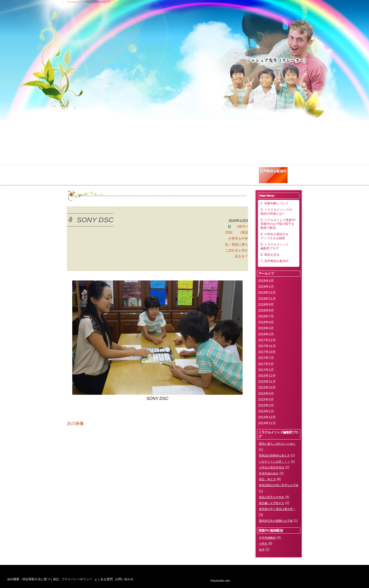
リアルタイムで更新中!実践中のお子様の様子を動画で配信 (154, 174)
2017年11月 (267, 346)
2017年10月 (267, 352)
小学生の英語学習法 (272, 468)
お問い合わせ (124, 579)
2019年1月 (266, 287)
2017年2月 (266, 364)
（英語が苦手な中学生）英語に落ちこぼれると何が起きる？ (237, 244)
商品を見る (247, 171)
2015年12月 (267, 376)
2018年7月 (266, 316)
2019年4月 (266, 281)
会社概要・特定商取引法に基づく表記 (33, 579)
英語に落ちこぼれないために (277, 444)
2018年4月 (266, 328)
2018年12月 (267, 292)
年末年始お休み (269, 473)
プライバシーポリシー (77, 579)
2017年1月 (266, 370)
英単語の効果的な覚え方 (274, 456)
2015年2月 (266, 405)
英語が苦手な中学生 (272, 497)
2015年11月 (267, 382)
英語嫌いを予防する (272, 503)
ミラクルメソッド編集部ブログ (221, 173)
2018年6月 (266, 322)
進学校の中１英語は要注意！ (277, 509)
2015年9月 (266, 394)
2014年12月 (267, 417)
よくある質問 (104, 579)
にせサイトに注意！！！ (274, 462)
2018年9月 (266, 304)
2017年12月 (267, 340)
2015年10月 (267, 387)
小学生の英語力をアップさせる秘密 (190, 173)
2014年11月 (267, 423)
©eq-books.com (220, 581)
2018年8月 (266, 310)
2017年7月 (266, 358)
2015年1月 (266, 411)
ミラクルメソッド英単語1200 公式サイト (89, 2)
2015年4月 (266, 399)
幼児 (262, 550)
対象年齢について (84, 171)
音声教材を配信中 (273, 171)
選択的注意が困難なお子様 (276, 521)
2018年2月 (266, 334)
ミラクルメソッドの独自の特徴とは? (116, 173)
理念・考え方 (267, 479)
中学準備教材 (267, 538)
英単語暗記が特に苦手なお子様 (279, 485)
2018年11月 (267, 299)
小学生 (263, 544)
